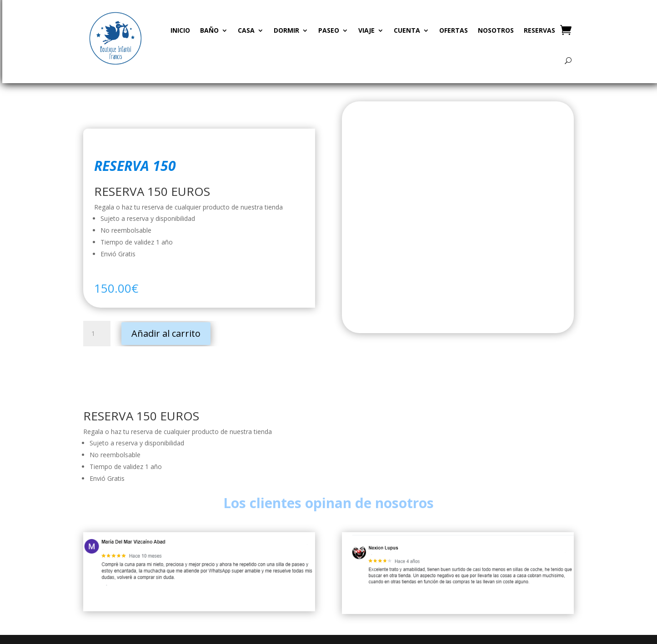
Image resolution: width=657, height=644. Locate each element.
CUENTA (407, 30)
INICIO (180, 30)
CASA (246, 30)
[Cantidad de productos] (97, 334)
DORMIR (286, 30)
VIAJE (366, 30)
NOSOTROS (496, 30)
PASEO (329, 30)
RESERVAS (539, 30)
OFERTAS (454, 30)
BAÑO (209, 30)
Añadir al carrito (166, 333)
